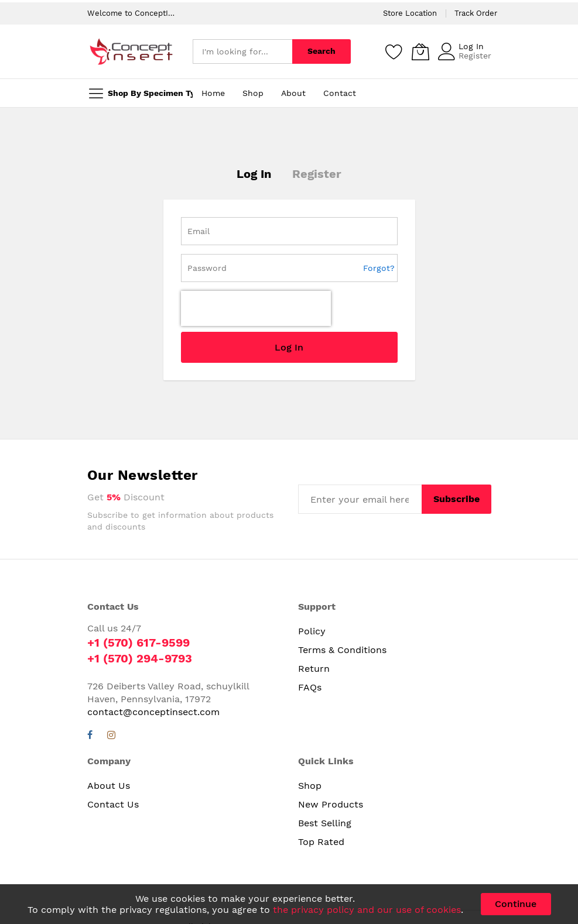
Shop (310, 745)
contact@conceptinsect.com (153, 671)
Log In (471, 46)
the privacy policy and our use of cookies (367, 910)
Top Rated (321, 801)
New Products (331, 763)
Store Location (410, 13)
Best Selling (325, 782)
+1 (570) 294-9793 (140, 617)
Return (314, 628)
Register (475, 56)
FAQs (310, 646)
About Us (109, 745)
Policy (312, 590)
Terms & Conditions (342, 609)
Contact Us (113, 763)
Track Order (476, 13)
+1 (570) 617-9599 (138, 602)
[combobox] (242, 51)
